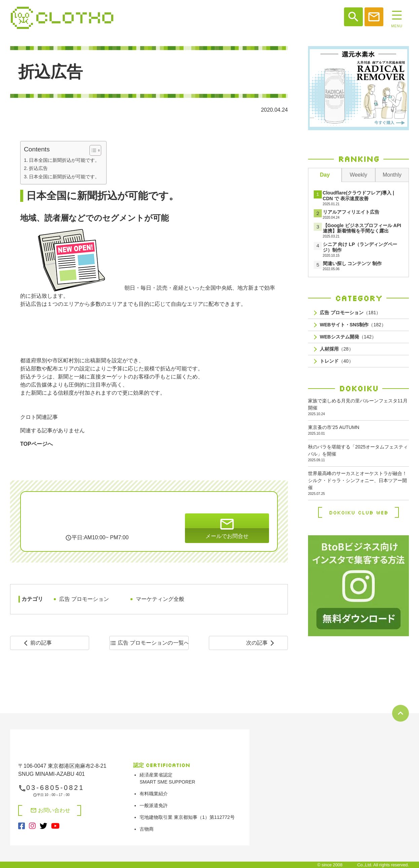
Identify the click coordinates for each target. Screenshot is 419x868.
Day (325, 175)
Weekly (358, 175)
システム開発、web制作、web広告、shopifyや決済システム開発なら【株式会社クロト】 (62, 18)
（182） (353, 325)
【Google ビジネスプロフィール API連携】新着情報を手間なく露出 (362, 228)
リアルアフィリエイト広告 (351, 212)
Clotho (350, 865)
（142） (348, 337)
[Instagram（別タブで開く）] (32, 826)
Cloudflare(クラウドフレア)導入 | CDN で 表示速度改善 (358, 196)
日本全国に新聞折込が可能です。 (64, 160)
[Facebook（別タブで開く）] (22, 826)
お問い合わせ (50, 810)
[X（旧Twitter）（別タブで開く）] (43, 826)
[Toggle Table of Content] (92, 150)
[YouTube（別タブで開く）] (55, 826)
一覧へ (149, 643)
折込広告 (38, 168)
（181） (350, 313)
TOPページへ (36, 444)
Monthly (392, 175)
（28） (337, 349)
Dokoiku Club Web (358, 512)
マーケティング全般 (160, 599)
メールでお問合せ (227, 528)
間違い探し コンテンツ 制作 (352, 263)
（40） (337, 361)
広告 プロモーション (84, 599)
